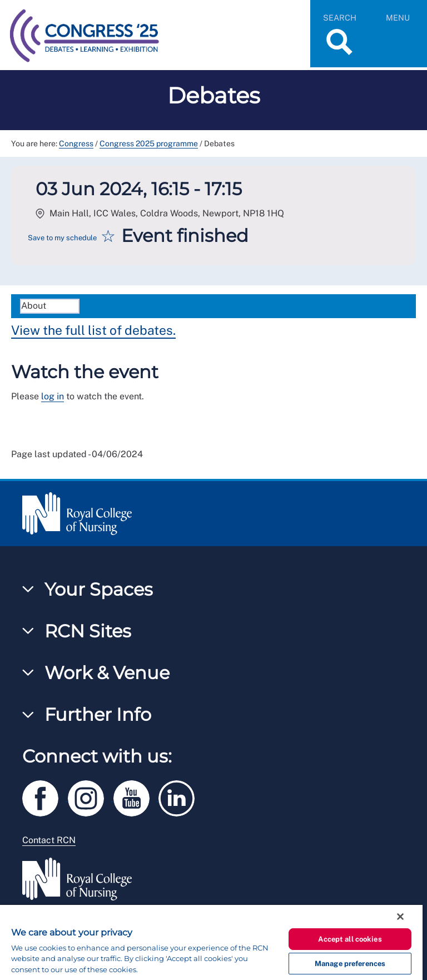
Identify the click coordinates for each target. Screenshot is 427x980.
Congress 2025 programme (149, 143)
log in (53, 396)
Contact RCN (49, 840)
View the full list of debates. (93, 330)
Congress (76, 143)
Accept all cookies (350, 939)
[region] (211, 942)
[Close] (400, 917)
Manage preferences (350, 964)
